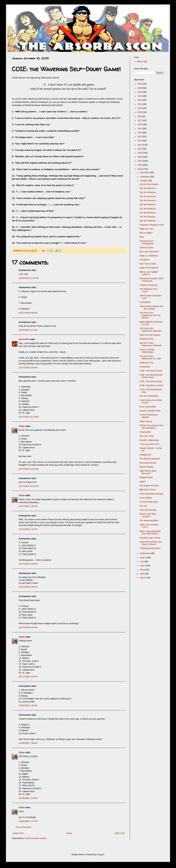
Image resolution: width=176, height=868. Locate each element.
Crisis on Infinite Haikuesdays (147, 351)
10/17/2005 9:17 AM (28, 330)
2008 (140, 157)
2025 (140, 88)
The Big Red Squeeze (150, 459)
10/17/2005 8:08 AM (28, 313)
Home (69, 833)
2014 (140, 133)
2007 (140, 161)
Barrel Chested (146, 467)
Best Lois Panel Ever (149, 252)
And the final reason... (150, 184)
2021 (140, 104)
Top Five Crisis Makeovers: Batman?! (151, 330)
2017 (140, 120)
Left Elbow (144, 260)
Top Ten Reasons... (148, 188)
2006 (140, 165)
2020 (140, 108)
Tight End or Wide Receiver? (148, 472)
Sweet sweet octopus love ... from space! (152, 307)
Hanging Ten (145, 455)
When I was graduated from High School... (150, 532)
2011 (140, 145)
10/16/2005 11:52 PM (29, 278)
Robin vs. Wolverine (149, 256)
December (145, 173)
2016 (140, 124)
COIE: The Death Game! (151, 371)
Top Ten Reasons (148, 217)
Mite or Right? (146, 233)
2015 (140, 129)
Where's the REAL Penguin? (148, 515)
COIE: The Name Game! (151, 381)
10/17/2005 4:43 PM (28, 564)
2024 (140, 92)
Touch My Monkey (148, 510)
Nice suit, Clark (146, 436)
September (145, 553)
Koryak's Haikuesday (149, 440)
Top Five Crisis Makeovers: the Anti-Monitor (150, 315)
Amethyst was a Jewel (150, 538)
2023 (140, 96)
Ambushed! (145, 367)
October (144, 181)
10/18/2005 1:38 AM (28, 705)
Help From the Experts (150, 335)
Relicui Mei (142, 62)
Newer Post (18, 833)
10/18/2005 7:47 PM (28, 821)
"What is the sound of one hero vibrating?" (151, 427)
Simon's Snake (146, 248)
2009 (140, 153)
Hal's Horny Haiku (148, 264)
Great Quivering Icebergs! (151, 494)
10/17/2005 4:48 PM (28, 587)
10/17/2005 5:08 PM (28, 627)
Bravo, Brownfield (148, 407)
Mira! (142, 237)
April (142, 574)
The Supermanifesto (149, 520)
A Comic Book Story (149, 502)
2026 (140, 84)
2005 (140, 169)
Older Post (120, 833)
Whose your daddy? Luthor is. (149, 273)
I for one (143, 506)
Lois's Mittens (146, 498)
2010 (140, 149)
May (142, 570)
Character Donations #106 (152, 225)
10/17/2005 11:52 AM (29, 469)
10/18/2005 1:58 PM (28, 798)
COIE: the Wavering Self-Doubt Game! (151, 376)
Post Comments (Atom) (36, 838)
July (142, 561)
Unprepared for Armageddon (147, 242)
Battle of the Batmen (149, 268)
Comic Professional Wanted (149, 416)
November (145, 177)
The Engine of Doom (149, 486)
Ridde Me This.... (147, 229)
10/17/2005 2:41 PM (28, 529)
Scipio (22, 426)
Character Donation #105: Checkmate (151, 280)
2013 (140, 137)
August (143, 557)
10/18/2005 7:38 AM (28, 743)
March (143, 578)
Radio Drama (146, 421)
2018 (140, 116)
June (142, 565)
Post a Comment (23, 827)
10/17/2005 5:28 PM (28, 677)
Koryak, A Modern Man (150, 411)
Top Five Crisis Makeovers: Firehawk (151, 344)
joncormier (24, 339)
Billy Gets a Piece (148, 490)
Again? (143, 482)
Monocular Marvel (148, 463)
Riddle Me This (146, 363)
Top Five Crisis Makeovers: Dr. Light (150, 357)
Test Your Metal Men (149, 396)
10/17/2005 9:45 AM (28, 368)
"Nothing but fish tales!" (150, 548)
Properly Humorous (149, 285)
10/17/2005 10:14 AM (29, 417)
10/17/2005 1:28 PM (28, 506)
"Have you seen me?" (149, 444)
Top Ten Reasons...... (149, 221)
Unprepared (145, 302)
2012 (140, 141)
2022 (140, 100)
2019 (140, 112)
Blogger (100, 854)
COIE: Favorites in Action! (151, 385)
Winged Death (146, 477)
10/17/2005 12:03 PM (29, 486)
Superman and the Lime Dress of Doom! (151, 543)
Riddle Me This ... (148, 339)
